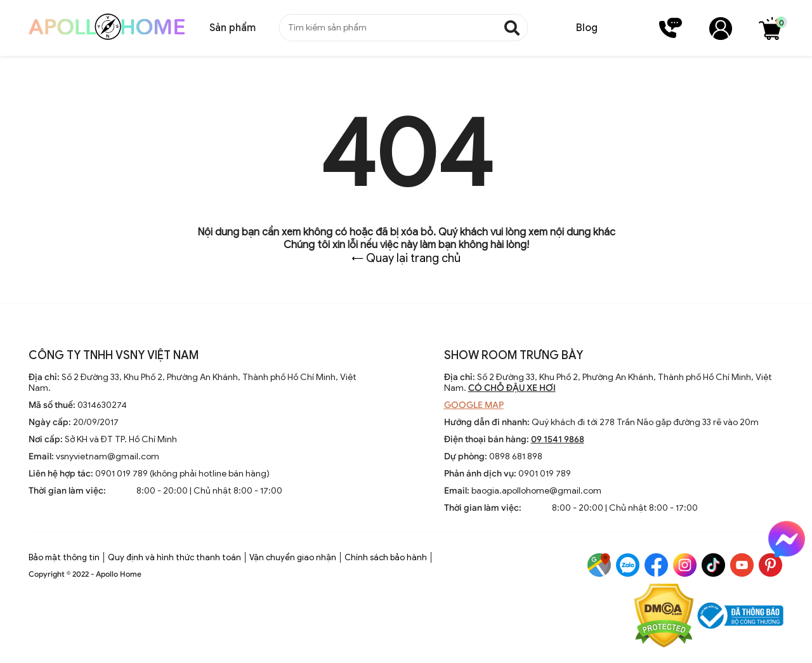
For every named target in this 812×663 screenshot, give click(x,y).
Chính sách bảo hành (386, 557)
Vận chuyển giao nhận (293, 557)
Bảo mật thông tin (64, 557)
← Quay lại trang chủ (406, 258)
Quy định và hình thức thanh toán (174, 557)
